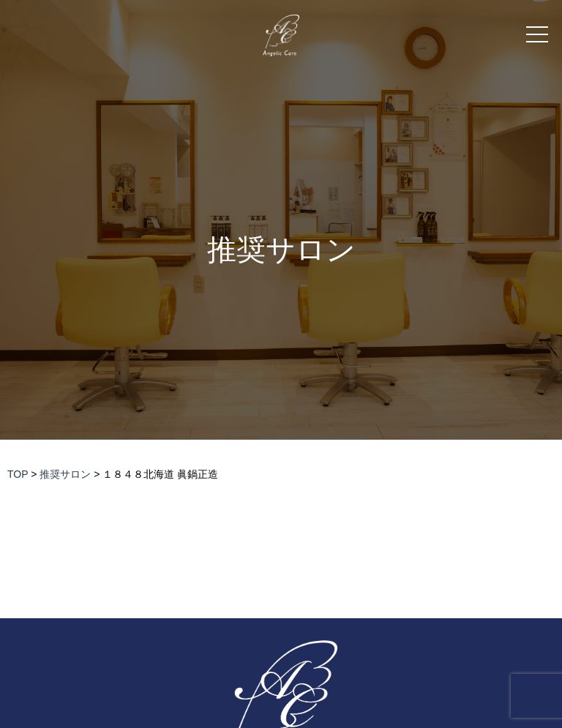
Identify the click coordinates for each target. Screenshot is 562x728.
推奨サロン (281, 250)
